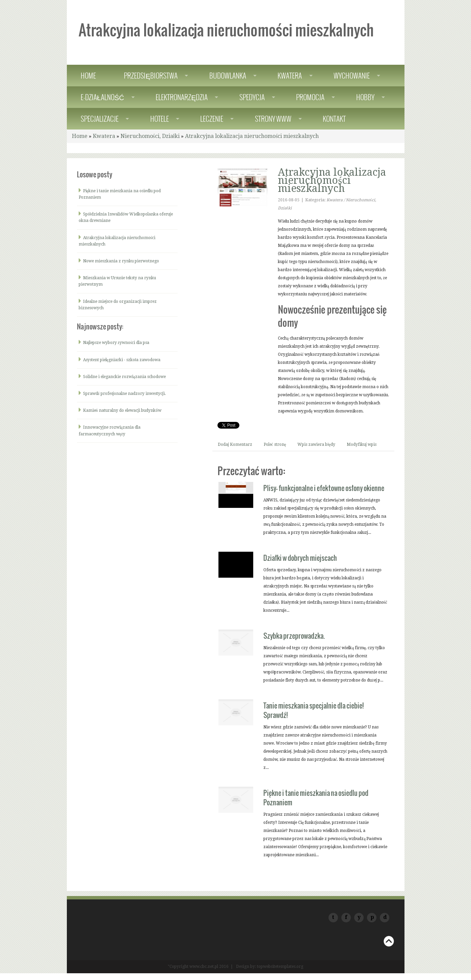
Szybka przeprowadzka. (294, 636)
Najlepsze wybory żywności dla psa (116, 343)
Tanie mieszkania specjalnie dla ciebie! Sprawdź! (313, 710)
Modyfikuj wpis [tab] (362, 444)
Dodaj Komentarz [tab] (235, 444)
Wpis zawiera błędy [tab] (316, 444)
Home (80, 136)
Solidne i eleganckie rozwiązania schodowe (124, 377)
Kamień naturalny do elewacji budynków (122, 410)
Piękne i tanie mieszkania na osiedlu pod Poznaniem (316, 798)
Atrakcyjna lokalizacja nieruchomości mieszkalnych (252, 136)
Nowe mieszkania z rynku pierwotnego (121, 261)
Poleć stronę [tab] (275, 444)
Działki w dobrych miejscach (300, 558)
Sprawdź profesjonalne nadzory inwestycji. (124, 394)
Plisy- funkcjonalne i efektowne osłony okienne (324, 488)
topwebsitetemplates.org (280, 967)
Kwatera (104, 136)
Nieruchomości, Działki (150, 136)
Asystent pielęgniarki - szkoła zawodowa (122, 360)
